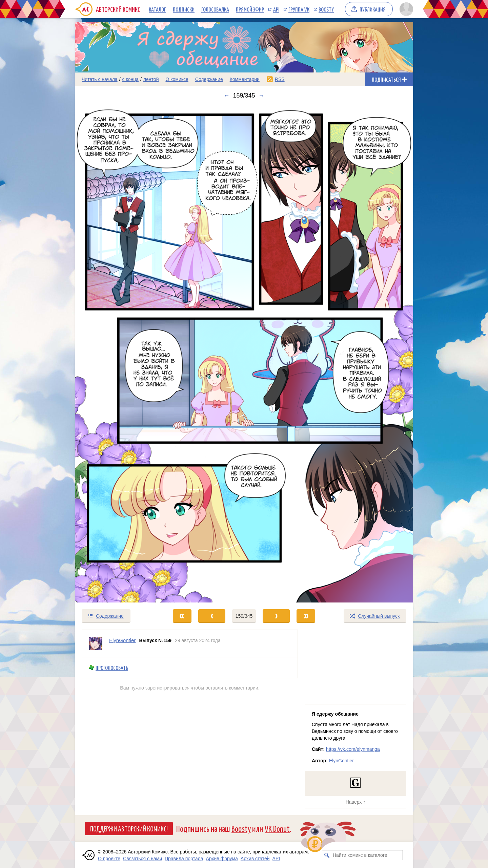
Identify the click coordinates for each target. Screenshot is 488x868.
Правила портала (184, 859)
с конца (131, 79)
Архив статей (255, 859)
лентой (151, 79)
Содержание (209, 79)
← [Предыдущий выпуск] (226, 96)
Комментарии (245, 79)
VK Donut (277, 828)
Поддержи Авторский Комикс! (129, 828)
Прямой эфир (250, 9)
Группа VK (299, 9)
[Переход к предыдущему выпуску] (117, 354)
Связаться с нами (143, 859)
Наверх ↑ (355, 802)
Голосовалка (215, 9)
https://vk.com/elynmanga (353, 749)
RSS (280, 79)
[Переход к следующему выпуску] (244, 354)
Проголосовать (112, 668)
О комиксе (177, 79)
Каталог (157, 9)
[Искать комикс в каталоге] (327, 855)
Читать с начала (100, 79)
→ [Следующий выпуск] (262, 96)
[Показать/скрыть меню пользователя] (405, 9)
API (276, 9)
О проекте (109, 859)
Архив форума (222, 859)
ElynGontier (341, 761)
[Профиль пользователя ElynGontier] (96, 643)
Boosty (326, 9)
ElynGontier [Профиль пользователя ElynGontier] (122, 640)
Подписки (184, 9)
